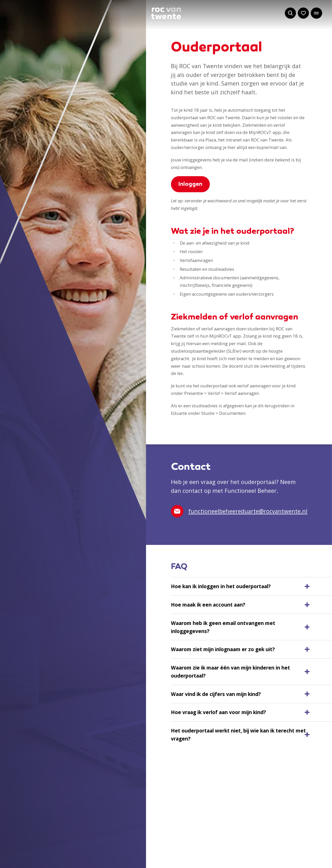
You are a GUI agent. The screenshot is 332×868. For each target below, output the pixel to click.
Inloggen (190, 184)
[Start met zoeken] (290, 13)
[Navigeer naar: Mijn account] (303, 13)
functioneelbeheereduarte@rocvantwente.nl (239, 511)
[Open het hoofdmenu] (316, 13)
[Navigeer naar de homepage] (166, 13)
